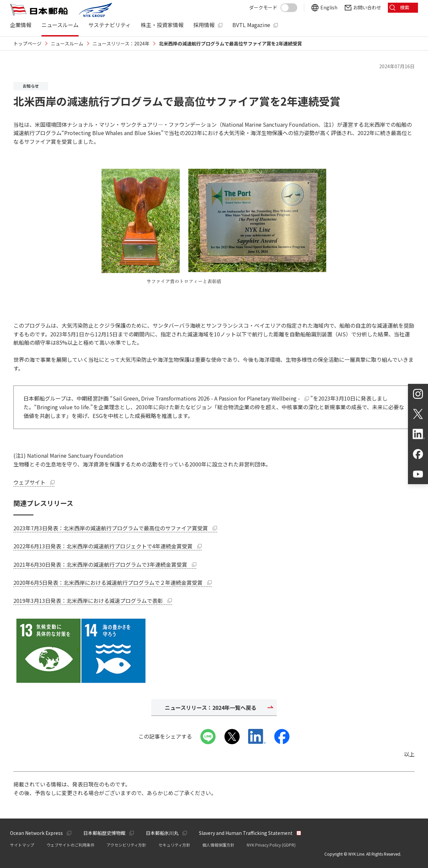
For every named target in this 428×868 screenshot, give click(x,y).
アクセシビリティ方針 (126, 845)
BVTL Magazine (251, 25)
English (329, 8)
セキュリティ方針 (174, 845)
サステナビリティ (110, 25)
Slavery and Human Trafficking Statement (246, 833)
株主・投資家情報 (162, 25)
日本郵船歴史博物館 (104, 833)
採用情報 (204, 25)
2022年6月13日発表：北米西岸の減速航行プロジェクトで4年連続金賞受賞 (108, 546)
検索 (405, 7)
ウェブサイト (34, 482)
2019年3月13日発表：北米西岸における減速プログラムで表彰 (93, 601)
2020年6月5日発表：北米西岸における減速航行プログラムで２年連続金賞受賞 (113, 582)
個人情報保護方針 (218, 845)
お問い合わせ (367, 8)
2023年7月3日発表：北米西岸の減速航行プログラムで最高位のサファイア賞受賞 (115, 528)
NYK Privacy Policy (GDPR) (271, 845)
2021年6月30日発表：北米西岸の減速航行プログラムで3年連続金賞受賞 (105, 564)
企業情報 (21, 25)
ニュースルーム (60, 25)
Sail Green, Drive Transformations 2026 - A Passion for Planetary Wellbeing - (211, 398)
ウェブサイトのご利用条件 (71, 845)
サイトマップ (22, 845)
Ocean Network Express (36, 833)
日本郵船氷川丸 (162, 833)
